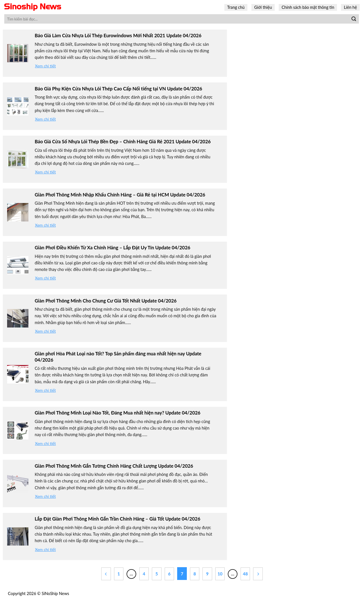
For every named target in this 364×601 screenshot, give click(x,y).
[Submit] (354, 19)
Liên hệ (350, 7)
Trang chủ (236, 7)
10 (220, 574)
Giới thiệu (263, 7)
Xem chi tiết (45, 66)
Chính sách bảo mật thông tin (308, 7)
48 (245, 574)
